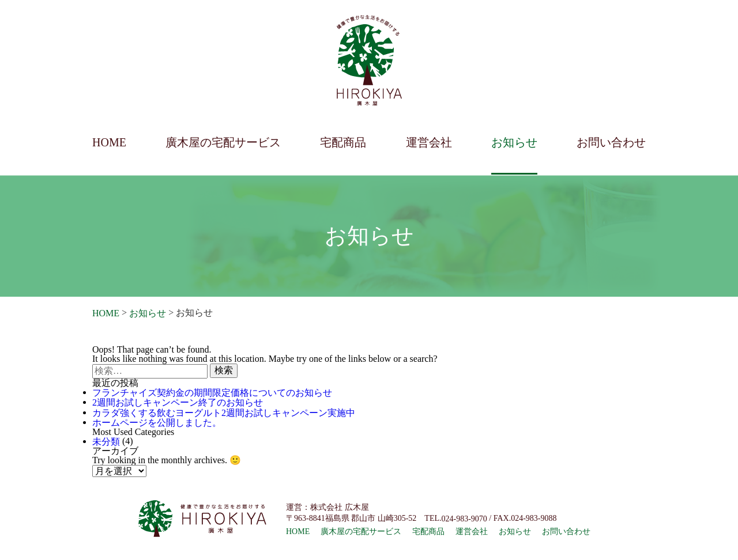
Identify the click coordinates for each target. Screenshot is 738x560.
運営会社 (429, 142)
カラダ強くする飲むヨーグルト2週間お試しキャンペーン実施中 (224, 413)
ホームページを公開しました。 (157, 423)
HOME (109, 142)
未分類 (106, 442)
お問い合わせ (611, 142)
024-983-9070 (464, 519)
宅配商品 (343, 142)
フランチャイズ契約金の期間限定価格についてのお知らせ (212, 393)
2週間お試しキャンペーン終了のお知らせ (178, 403)
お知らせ (514, 142)
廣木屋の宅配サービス (223, 142)
